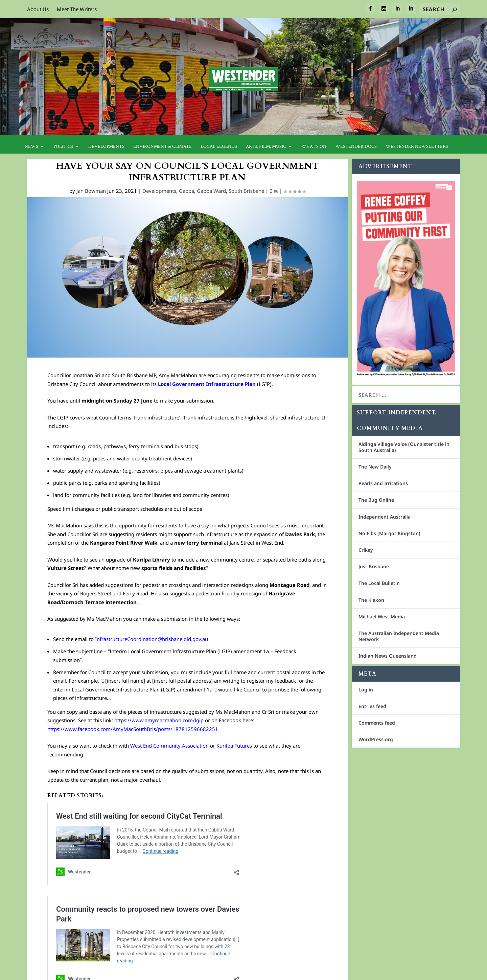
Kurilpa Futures (234, 746)
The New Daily (375, 467)
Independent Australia (385, 517)
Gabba (187, 191)
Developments (106, 147)
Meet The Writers (77, 9)
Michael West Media (382, 617)
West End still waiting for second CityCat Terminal (119, 814)
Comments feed (377, 723)
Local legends (219, 147)
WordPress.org (376, 739)
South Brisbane (246, 191)
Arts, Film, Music (266, 147)
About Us (38, 9)
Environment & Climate (163, 147)
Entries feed (372, 706)
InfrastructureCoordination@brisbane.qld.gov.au (151, 639)
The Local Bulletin (379, 583)
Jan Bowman (91, 191)
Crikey (366, 550)
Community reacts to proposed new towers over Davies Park (133, 832)
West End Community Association (169, 746)
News (31, 147)
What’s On (314, 147)
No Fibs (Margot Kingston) (389, 533)
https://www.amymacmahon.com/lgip (160, 720)
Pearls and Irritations (383, 483)
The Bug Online (376, 500)
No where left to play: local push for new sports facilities (127, 851)
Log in (366, 690)
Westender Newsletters (417, 147)
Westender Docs (356, 147)
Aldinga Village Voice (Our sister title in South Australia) (404, 447)
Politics (63, 147)
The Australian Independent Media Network (399, 636)
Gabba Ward (211, 191)
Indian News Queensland (388, 656)
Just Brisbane (374, 566)
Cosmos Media (73, 972)
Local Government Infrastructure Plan (207, 384)
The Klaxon (371, 600)
